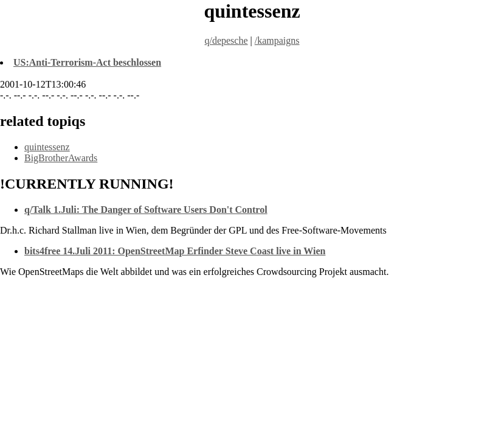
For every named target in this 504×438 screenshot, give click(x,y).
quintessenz (47, 147)
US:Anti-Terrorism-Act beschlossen (87, 62)
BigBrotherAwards (61, 158)
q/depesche (226, 40)
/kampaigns (277, 40)
